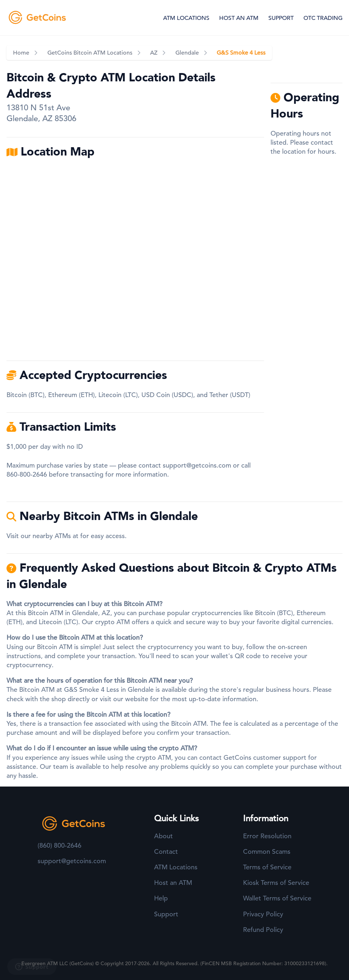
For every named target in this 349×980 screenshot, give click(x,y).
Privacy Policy (263, 914)
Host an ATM (173, 883)
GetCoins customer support (265, 757)
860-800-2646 (27, 474)
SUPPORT (281, 18)
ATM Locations (176, 867)
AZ (154, 53)
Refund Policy (263, 930)
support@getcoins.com (197, 465)
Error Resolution (267, 836)
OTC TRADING (323, 18)
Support (166, 914)
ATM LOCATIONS (186, 18)
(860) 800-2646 (59, 845)
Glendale (187, 53)
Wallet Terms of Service (277, 898)
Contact (166, 851)
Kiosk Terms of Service (276, 883)
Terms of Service (267, 867)
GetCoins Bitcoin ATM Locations (90, 53)
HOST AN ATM (239, 18)
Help (161, 898)
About (163, 836)
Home (21, 53)
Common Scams (267, 851)
